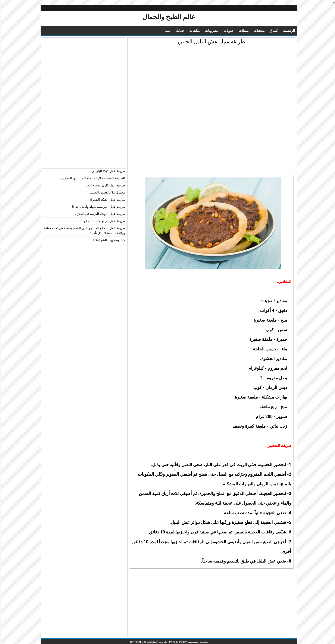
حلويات (225, 31)
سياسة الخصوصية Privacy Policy (188, 642)
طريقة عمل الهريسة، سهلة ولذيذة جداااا (97, 207)
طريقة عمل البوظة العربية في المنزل (99, 214)
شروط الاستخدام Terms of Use (146, 642)
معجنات (256, 31)
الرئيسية (287, 31)
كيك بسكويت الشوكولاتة (107, 240)
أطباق (272, 31)
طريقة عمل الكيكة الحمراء (106, 200)
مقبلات (240, 31)
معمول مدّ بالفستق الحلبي (106, 192)
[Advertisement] (210, 77)
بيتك (161, 31)
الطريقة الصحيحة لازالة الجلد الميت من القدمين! (92, 178)
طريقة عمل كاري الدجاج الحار (104, 185)
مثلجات (189, 31)
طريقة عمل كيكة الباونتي (107, 171)
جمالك (174, 31)
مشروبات (207, 31)
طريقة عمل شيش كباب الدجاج (103, 221)
